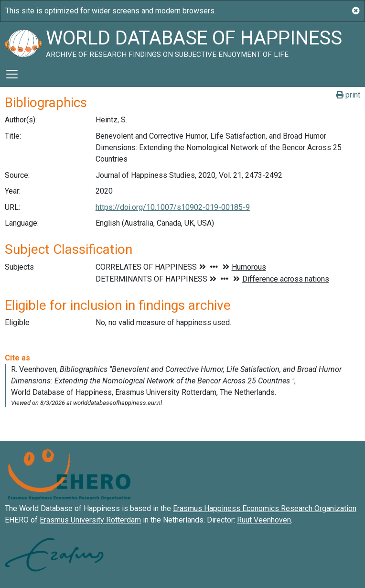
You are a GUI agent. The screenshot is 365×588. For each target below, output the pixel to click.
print (348, 95)
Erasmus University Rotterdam (90, 520)
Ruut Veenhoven (264, 520)
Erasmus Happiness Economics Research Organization (265, 508)
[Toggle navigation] (12, 74)
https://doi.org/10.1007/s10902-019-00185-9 (173, 207)
